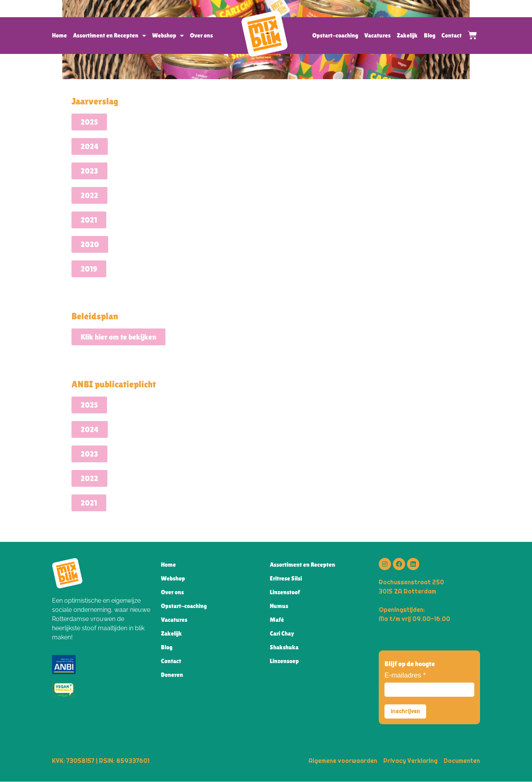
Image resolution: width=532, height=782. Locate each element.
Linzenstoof (285, 592)
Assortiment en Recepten (109, 36)
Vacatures (377, 35)
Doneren (172, 675)
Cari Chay (282, 633)
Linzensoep (284, 661)
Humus (279, 606)
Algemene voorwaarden (343, 761)
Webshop (168, 36)
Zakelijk (407, 35)
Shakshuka (284, 647)
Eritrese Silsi (286, 578)
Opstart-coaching (335, 35)
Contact (452, 35)
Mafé (277, 620)
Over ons (201, 35)
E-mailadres (405, 675)
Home (59, 35)
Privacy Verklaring (410, 761)
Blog (430, 35)
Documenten (462, 761)
